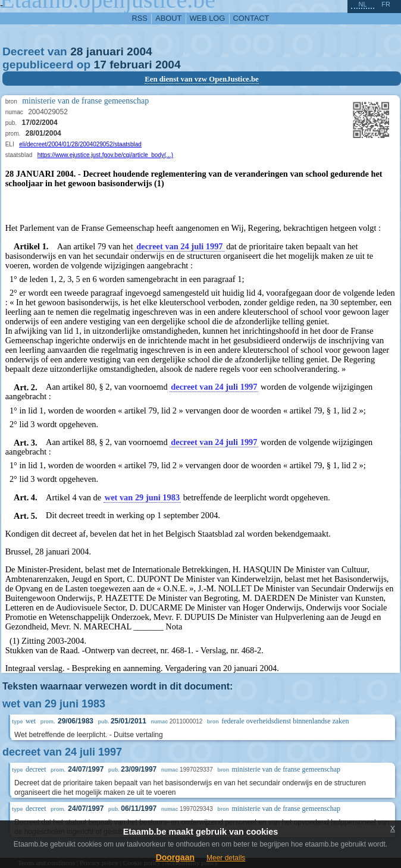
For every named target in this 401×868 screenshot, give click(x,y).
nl (362, 4)
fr (386, 4)
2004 (140, 51)
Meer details (226, 858)
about (168, 18)
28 (76, 51)
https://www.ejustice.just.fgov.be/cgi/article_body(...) (105, 155)
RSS (140, 18)
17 (100, 65)
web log (208, 18)
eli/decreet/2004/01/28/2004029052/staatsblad (80, 144)
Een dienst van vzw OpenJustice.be (202, 79)
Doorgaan (175, 857)
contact (251, 18)
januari (105, 51)
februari (131, 65)
